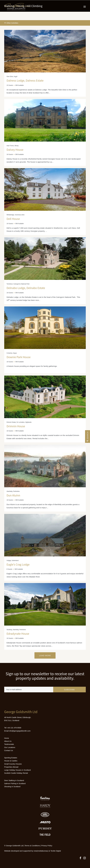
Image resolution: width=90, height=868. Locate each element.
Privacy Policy (47, 846)
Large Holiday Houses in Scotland (17, 770)
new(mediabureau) (41, 851)
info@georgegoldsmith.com (20, 731)
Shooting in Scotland (12, 786)
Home (7, 738)
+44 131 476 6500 (14, 728)
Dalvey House (15, 150)
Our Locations (10, 747)
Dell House (13, 219)
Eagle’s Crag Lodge (18, 564)
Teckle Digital (56, 851)
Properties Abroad (11, 767)
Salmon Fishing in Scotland (15, 783)
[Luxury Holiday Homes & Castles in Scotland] (17, 7)
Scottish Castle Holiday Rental (16, 773)
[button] (85, 7)
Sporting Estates (11, 758)
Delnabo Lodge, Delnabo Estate (26, 288)
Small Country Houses (13, 764)
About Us (8, 741)
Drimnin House (16, 426)
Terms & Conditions (32, 846)
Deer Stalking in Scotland (14, 780)
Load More (45, 655)
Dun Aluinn (13, 495)
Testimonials (9, 744)
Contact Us (9, 750)
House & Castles (11, 761)
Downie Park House (19, 357)
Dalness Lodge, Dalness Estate (25, 80)
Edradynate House (18, 634)
